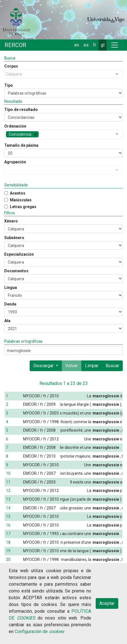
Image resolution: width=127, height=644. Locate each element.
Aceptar (107, 603)
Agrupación (15, 162)
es (86, 45)
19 (8, 551)
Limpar (92, 366)
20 (8, 560)
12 (8, 491)
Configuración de (39, 631)
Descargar (44, 366)
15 (8, 516)
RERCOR (15, 45)
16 (8, 525)
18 (8, 542)
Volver (72, 366)
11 (8, 482)
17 (8, 534)
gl (103, 45)
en (77, 45)
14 (8, 508)
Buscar (112, 366)
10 (8, 473)
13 (8, 499)
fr (95, 45)
